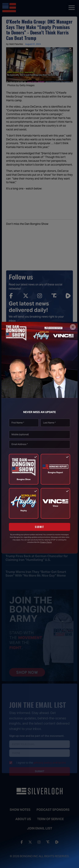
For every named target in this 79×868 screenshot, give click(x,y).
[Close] (73, 327)
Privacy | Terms (46, 542)
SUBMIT (39, 527)
